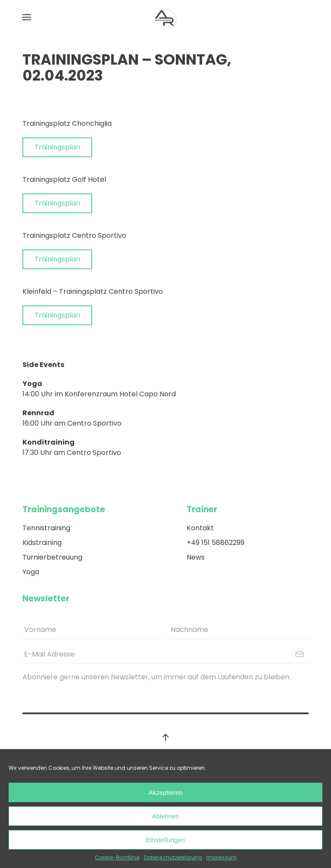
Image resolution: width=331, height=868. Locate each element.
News (196, 557)
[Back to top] (165, 737)
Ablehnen (165, 816)
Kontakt (200, 528)
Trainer (202, 509)
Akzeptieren (165, 792)
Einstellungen (165, 840)
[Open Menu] (27, 17)
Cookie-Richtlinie (117, 857)
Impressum (222, 857)
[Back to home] (165, 17)
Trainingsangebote (64, 509)
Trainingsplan (57, 147)
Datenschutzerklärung (173, 857)
